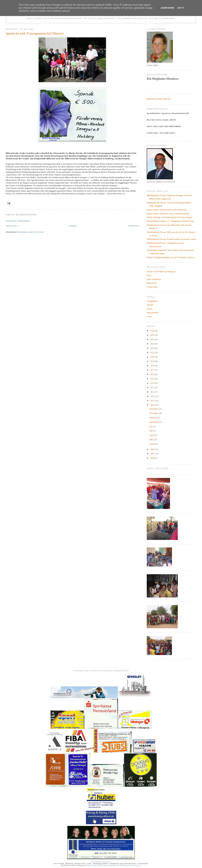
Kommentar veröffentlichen (18, 221)
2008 (153, 449)
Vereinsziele (152, 287)
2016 (153, 374)
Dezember (154, 409)
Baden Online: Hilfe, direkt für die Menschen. (167, 210)
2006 (153, 458)
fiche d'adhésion (154, 279)
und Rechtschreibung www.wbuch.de (125, 865)
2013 (153, 387)
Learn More (167, 8)
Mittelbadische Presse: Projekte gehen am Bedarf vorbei (171, 239)
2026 (153, 331)
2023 (153, 344)
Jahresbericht (153, 313)
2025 (153, 335)
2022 (153, 348)
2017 (153, 370)
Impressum (152, 283)
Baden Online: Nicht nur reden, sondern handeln (168, 214)
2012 (153, 392)
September (154, 422)
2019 (153, 361)
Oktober (153, 418)
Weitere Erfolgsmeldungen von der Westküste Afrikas (170, 257)
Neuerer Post (11, 226)
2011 (153, 396)
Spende (150, 305)
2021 (153, 352)
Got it (181, 8)
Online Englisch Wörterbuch (97, 865)
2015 (153, 379)
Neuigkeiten (152, 301)
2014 (153, 383)
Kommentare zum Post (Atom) (30, 232)
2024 (153, 339)
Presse (150, 309)
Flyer (149, 275)
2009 (153, 405)
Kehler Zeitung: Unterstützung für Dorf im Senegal (169, 217)
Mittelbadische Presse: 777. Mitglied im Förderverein (170, 221)
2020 (153, 357)
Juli (151, 426)
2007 (153, 454)
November (154, 413)
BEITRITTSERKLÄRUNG (159, 99)
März (152, 439)
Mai (151, 431)
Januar (152, 444)
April (152, 435)
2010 (153, 401)
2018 (153, 366)
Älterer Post (133, 226)
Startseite (73, 226)
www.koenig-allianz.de (101, 862)
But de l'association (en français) (161, 271)
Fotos (149, 316)
